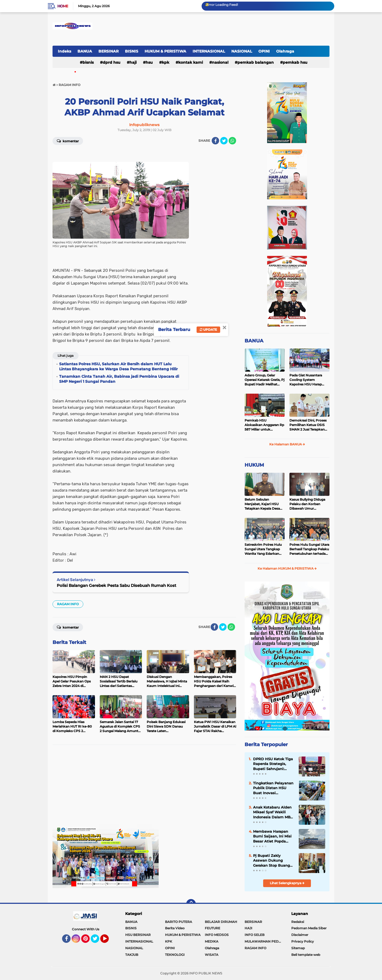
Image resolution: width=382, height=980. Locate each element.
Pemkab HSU (295, 62)
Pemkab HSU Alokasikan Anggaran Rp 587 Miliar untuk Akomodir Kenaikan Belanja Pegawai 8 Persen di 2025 (264, 425)
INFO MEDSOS (217, 935)
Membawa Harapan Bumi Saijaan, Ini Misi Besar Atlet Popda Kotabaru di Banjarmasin (272, 836)
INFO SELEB (255, 935)
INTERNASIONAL (209, 51)
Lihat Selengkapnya (287, 883)
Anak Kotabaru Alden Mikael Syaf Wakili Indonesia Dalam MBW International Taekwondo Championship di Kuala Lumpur (274, 812)
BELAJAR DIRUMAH (221, 922)
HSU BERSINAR (138, 935)
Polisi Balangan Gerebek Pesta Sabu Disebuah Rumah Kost (116, 585)
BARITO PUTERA (179, 922)
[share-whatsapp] (232, 141)
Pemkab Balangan (256, 62)
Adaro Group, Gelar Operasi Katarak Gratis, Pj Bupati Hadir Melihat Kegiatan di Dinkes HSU (265, 380)
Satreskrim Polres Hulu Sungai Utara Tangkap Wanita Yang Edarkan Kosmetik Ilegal (263, 549)
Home (63, 6)
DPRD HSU (112, 62)
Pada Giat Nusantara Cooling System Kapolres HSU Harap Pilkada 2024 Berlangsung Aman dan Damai (308, 380)
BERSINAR (108, 51)
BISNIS (132, 51)
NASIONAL (242, 51)
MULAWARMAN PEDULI (264, 941)
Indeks (64, 51)
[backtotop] (191, 904)
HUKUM (254, 465)
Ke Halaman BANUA (287, 444)
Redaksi (298, 922)
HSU (149, 62)
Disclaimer (300, 935)
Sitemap (298, 948)
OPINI (264, 51)
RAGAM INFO (68, 604)
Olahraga (285, 51)
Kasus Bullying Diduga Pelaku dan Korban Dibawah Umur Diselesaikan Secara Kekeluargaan (307, 504)
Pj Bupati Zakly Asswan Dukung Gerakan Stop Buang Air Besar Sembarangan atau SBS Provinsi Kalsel (272, 861)
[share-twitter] (224, 141)
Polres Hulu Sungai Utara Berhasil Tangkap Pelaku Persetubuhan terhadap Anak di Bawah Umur (309, 549)
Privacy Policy (303, 941)
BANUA (85, 51)
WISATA (212, 955)
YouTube (108, 941)
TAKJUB (132, 955)
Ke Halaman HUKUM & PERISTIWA (287, 568)
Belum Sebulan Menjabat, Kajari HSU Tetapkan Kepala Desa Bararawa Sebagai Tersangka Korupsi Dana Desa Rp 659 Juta (264, 504)
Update (208, 330)
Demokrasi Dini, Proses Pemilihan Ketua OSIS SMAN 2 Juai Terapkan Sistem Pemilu (308, 425)
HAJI (133, 62)
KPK (166, 62)
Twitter (97, 941)
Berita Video (175, 928)
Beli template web (306, 955)
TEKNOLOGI (175, 955)
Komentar (68, 141)
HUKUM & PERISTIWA (165, 51)
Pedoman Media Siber (309, 928)
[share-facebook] (215, 141)
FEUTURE (212, 928)
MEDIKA (212, 941)
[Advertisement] (144, 787)
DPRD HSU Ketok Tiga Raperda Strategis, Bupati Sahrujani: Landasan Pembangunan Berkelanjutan (273, 764)
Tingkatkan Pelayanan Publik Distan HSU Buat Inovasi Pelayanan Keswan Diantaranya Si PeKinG (273, 788)
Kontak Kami (191, 62)
